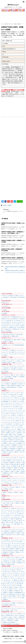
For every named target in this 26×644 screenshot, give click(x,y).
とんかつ (9, 398)
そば (4, 398)
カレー (22, 407)
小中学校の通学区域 (7, 340)
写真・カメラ (22, 547)
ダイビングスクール (7, 543)
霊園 (11, 505)
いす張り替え (6, 508)
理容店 (24, 596)
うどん (12, 393)
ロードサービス (12, 559)
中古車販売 (20, 559)
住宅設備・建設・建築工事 (9, 533)
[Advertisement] (14, 15)
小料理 (21, 438)
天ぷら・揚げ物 (7, 438)
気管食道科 (9, 468)
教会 (8, 503)
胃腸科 (16, 473)
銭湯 (11, 489)
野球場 (6, 356)
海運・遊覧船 (14, 368)
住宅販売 (18, 533)
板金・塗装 (7, 563)
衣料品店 (15, 580)
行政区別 (5, 310)
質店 (21, 522)
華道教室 (18, 552)
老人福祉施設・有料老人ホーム (9, 605)
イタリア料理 (21, 401)
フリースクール (16, 382)
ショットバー (13, 410)
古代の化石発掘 (13, 297)
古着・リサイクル (11, 584)
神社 (12, 503)
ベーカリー (7, 426)
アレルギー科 (14, 457)
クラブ (4, 408)
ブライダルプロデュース (8, 501)
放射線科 (23, 464)
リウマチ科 (8, 459)
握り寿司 (5, 441)
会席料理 (8, 433)
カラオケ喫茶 (15, 407)
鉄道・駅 (20, 370)
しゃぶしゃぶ (6, 396)
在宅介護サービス (21, 603)
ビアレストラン (7, 422)
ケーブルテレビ (18, 510)
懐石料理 (11, 440)
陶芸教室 (5, 554)
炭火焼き (8, 445)
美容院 (4, 598)
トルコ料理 (12, 415)
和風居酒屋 (5, 436)
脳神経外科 (22, 473)
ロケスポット (6, 306)
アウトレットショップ (13, 598)
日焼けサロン (10, 484)
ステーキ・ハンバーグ (20, 412)
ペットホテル (10, 361)
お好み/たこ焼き (13, 394)
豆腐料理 (20, 448)
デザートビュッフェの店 (16, 322)
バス (18, 366)
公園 (17, 375)
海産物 (10, 589)
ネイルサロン (22, 480)
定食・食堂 (15, 438)
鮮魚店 (16, 587)
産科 (10, 469)
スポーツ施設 (12, 352)
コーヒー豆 (20, 589)
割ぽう (13, 433)
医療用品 (11, 592)
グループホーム (6, 603)
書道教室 (18, 549)
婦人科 (19, 461)
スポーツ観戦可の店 (14, 319)
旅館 (12, 610)
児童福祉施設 (14, 384)
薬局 (4, 475)
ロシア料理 (5, 429)
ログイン (16, 211)
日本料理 (15, 441)
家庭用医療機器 (18, 592)
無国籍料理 (14, 445)
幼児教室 (5, 341)
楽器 (23, 549)
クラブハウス (11, 408)
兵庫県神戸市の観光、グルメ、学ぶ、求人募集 (13, 639)
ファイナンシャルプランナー (9, 614)
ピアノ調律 (19, 514)
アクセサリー (17, 573)
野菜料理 (18, 450)
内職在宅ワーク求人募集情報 (9, 622)
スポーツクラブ (11, 542)
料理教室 (12, 549)
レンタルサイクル (7, 517)
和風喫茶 (20, 434)
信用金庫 (10, 492)
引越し (15, 521)
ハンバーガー (10, 417)
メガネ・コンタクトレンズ (18, 578)
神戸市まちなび (13, 5)
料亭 (10, 441)
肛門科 (11, 473)
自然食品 (17, 591)
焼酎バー (6, 447)
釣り (23, 552)
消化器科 (22, 468)
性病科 (7, 464)
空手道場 (16, 550)
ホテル (13, 608)
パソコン (9, 575)
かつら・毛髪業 (6, 478)
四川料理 (17, 436)
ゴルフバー (5, 410)
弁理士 (10, 617)
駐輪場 (7, 371)
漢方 (22, 591)
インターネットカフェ (8, 403)
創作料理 (19, 433)
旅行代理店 (7, 368)
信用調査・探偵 (9, 615)
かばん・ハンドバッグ (8, 573)
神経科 (13, 471)
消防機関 (15, 377)
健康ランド (18, 487)
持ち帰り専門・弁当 (19, 440)
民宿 (16, 610)
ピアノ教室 (14, 547)
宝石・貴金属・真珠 (11, 594)
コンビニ (5, 568)
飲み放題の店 (9, 331)
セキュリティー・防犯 (14, 512)
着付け (7, 522)
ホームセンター (6, 570)
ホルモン (14, 426)
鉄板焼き (5, 452)
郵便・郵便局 (17, 524)
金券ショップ (16, 571)
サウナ (4, 487)
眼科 (19, 469)
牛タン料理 (13, 447)
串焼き (14, 431)
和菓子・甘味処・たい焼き (11, 434)
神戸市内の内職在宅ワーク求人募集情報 (11, 624)
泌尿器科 (16, 468)
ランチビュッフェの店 (13, 326)
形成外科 (6, 462)
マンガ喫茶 (20, 426)
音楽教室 (11, 554)
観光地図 (5, 313)
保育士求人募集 (19, 334)
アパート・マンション (8, 529)
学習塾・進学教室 (11, 385)
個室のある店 (8, 329)
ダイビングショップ (21, 352)
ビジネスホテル (6, 608)
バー (7, 419)
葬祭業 (7, 505)
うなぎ (17, 393)
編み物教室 (5, 552)
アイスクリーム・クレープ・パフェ (10, 400)
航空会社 (21, 368)
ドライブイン (12, 366)
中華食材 (11, 587)
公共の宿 (7, 610)
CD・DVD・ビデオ (7, 571)
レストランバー (20, 427)
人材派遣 (19, 614)
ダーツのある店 (17, 320)
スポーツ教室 (19, 542)
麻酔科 (9, 475)
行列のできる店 (6, 317)
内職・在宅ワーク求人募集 (9, 334)
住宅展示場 (20, 531)
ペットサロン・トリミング (9, 359)
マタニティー (12, 577)
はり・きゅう (6, 457)
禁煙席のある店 (16, 329)
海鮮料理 (20, 443)
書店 (19, 596)
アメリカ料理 (13, 401)
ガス (18, 508)
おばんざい (5, 394)
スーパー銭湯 (11, 487)
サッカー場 (19, 350)
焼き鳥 (20, 445)
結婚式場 (17, 503)
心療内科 (18, 462)
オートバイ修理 (6, 557)
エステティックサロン (12, 480)
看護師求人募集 (15, 336)
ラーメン (13, 427)
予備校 (7, 384)
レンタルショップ (16, 517)
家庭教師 (18, 385)
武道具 (6, 577)
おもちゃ (23, 571)
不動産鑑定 (13, 531)
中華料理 (9, 431)
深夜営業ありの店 (12, 327)
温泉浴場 (6, 489)
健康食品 (11, 591)
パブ (4, 420)
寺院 (4, 503)
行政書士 (17, 621)
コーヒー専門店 (19, 408)
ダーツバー (5, 415)
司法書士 (5, 617)
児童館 (20, 384)
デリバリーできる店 (16, 324)
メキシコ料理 (6, 427)
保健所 (12, 375)
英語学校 (20, 387)
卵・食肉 (5, 587)
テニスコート (6, 354)
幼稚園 (24, 340)
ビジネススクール (7, 382)
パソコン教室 (7, 547)
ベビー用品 (22, 598)
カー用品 (22, 557)
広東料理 (5, 440)
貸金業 (21, 492)
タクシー (5, 366)
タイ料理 (13, 414)
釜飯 (23, 450)
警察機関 (11, 378)
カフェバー (20, 405)
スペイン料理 (6, 414)
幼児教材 (11, 341)
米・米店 (5, 591)
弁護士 (15, 617)
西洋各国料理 (13, 448)
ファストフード (16, 422)
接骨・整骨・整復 (15, 464)
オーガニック (8, 405)
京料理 (19, 431)
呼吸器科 (9, 461)
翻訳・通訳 (10, 621)
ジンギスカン (11, 412)
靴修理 (9, 526)
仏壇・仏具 (18, 501)
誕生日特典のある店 (16, 317)
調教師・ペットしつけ (17, 363)
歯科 (20, 466)
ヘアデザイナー (6, 482)
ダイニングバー (20, 414)
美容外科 (23, 471)
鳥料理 (9, 454)
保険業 (4, 492)
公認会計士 (22, 615)
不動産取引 (7, 531)
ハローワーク (6, 375)
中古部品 (14, 561)
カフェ (14, 405)
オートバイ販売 (15, 557)
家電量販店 (5, 599)
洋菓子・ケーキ (12, 443)
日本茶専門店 (22, 441)
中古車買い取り (6, 561)
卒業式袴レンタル (7, 345)
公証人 (16, 615)
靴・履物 (20, 585)
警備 (12, 522)
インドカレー (17, 403)
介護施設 (14, 603)
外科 (14, 461)
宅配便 (12, 519)
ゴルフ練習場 (12, 350)
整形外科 (14, 466)
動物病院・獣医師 (7, 363)
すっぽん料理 (20, 396)
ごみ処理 (13, 508)
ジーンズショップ (21, 577)
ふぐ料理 (15, 398)
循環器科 (12, 462)
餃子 (4, 454)
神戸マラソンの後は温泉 (8, 296)
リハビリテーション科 (17, 459)
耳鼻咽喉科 (5, 473)
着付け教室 (10, 550)
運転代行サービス (7, 370)
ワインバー (12, 429)
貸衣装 (17, 522)
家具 (5, 596)
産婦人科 (5, 469)
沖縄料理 (5, 443)
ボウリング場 (14, 354)
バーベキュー (13, 419)
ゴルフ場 (5, 350)
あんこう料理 (6, 393)
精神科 (18, 471)
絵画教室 (22, 550)
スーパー (11, 568)
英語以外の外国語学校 (12, 387)
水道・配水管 (9, 535)
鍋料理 (10, 452)
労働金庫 (16, 492)
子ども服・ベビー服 (10, 582)
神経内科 (7, 471)
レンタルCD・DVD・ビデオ (18, 515)
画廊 (4, 498)
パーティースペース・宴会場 (13, 420)
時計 (18, 594)
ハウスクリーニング (10, 514)
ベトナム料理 (16, 424)
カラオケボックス (7, 407)
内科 (4, 461)
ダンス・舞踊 (7, 545)
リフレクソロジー (15, 482)
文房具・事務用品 (12, 596)
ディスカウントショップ (20, 568)
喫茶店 (11, 436)
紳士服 (18, 582)
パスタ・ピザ (21, 419)
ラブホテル (19, 608)
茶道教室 (12, 552)
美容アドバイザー (18, 484)
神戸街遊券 (5, 297)
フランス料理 (8, 424)
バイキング (17, 417)
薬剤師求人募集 (6, 336)
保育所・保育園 (7, 205)
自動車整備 (19, 563)
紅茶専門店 (5, 448)
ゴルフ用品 (15, 575)
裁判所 (6, 378)
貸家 (18, 535)
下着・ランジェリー (7, 585)
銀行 (4, 494)
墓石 (23, 501)
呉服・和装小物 (20, 584)
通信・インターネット (8, 524)
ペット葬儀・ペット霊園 (20, 361)
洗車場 (13, 563)
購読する (4, 626)
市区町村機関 (8, 377)
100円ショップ (20, 570)
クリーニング (10, 510)
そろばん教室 (6, 540)
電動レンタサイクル (19, 296)
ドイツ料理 (19, 415)
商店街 (13, 570)
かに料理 (21, 394)
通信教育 (5, 389)
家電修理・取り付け (7, 521)
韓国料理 (16, 452)
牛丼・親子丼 (20, 447)
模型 (4, 550)
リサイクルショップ (7, 580)
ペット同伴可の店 (8, 320)
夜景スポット (6, 303)
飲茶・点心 (22, 452)
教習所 (19, 561)
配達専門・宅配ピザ (10, 450)
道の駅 (14, 370)
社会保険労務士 (10, 619)
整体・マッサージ (7, 466)
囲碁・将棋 (5, 549)
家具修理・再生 (19, 519)
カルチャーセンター (15, 540)
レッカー (5, 559)
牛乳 (15, 589)
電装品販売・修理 (11, 564)
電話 (4, 526)
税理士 (17, 619)
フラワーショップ (7, 578)
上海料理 (19, 429)
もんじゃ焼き (22, 398)
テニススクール (15, 545)
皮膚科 (15, 469)
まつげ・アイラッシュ (16, 478)
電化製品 (5, 592)
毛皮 (14, 585)
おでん (22, 393)
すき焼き (13, 396)
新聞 (20, 521)
